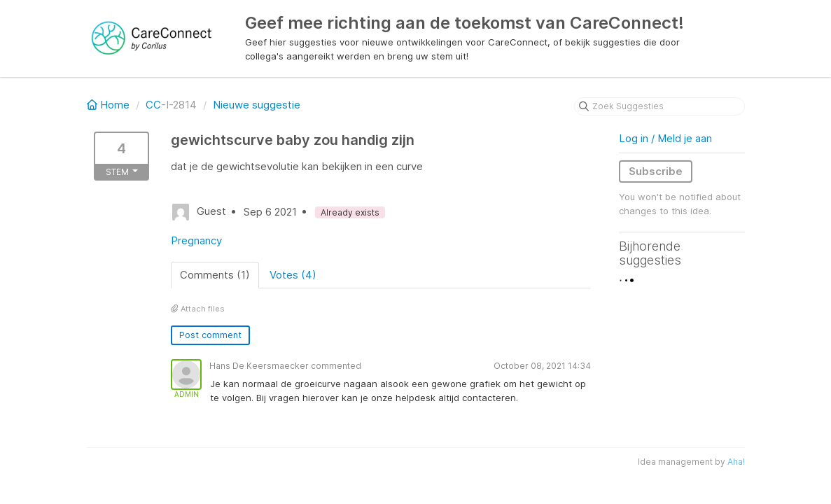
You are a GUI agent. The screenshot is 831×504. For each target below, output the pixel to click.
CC (153, 105)
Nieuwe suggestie (257, 105)
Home (110, 105)
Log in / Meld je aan (665, 138)
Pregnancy (196, 240)
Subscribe (656, 171)
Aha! (736, 462)
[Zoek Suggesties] (659, 106)
